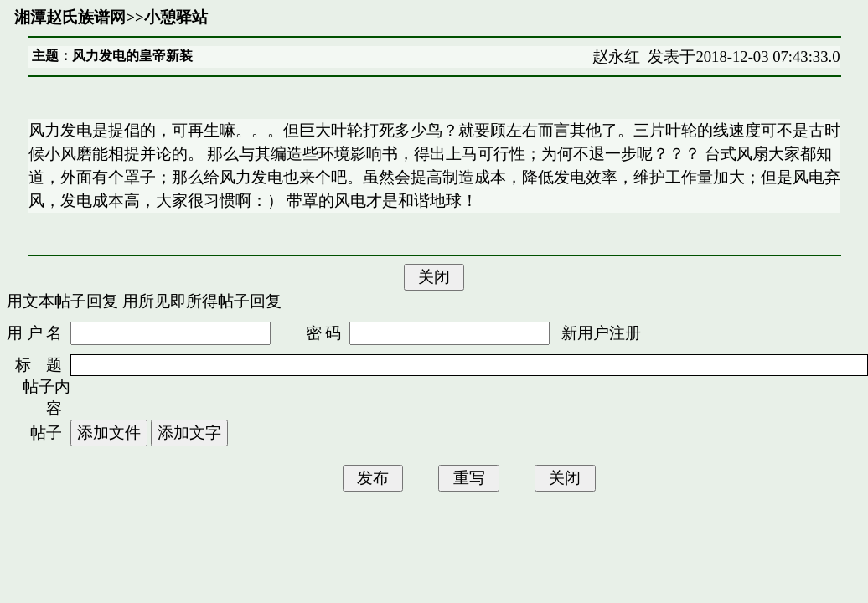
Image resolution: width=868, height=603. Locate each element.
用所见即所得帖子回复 (202, 301)
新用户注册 (601, 333)
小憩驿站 (176, 17)
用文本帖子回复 (62, 301)
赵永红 (616, 57)
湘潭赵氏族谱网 (70, 17)
